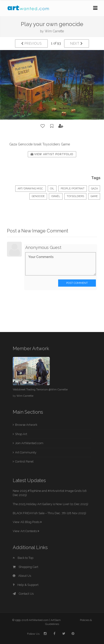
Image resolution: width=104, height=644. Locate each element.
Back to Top (23, 558)
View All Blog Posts (27, 522)
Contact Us (23, 594)
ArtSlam (56, 620)
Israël (56, 196)
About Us (22, 576)
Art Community (26, 452)
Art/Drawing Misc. (31, 189)
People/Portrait (73, 189)
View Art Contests (26, 531)
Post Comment (77, 283)
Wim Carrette (54, 31)
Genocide (38, 196)
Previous (31, 44)
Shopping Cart (25, 567)
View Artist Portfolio (52, 154)
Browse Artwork (26, 425)
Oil (52, 189)
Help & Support (26, 585)
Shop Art (21, 434)
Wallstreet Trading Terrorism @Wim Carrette (40, 389)
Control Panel (24, 461)
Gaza (94, 189)
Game (94, 196)
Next (77, 44)
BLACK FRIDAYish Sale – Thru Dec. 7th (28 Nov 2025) (49, 513)
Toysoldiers (75, 196)
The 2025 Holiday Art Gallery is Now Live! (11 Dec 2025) (50, 504)
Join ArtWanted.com (29, 443)
